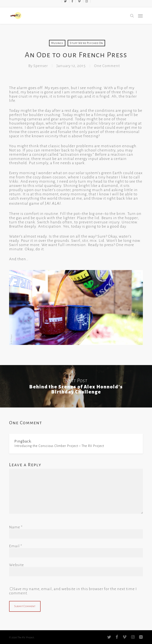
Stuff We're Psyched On (86, 43)
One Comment (107, 66)
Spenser (40, 66)
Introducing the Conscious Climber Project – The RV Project (59, 446)
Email (16, 546)
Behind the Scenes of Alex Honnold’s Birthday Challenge (76, 386)
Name (16, 527)
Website (16, 565)
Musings (57, 43)
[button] (140, 16)
